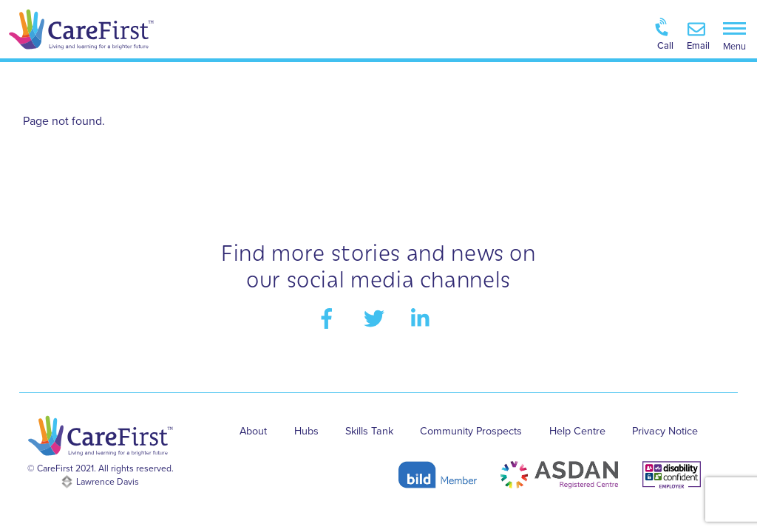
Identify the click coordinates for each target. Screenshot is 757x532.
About (253, 431)
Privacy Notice (665, 431)
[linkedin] (424, 318)
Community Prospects (471, 431)
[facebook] (329, 318)
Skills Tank (369, 431)
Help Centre (577, 431)
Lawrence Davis (108, 482)
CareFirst (55, 468)
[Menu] (734, 35)
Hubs (306, 431)
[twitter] (377, 318)
